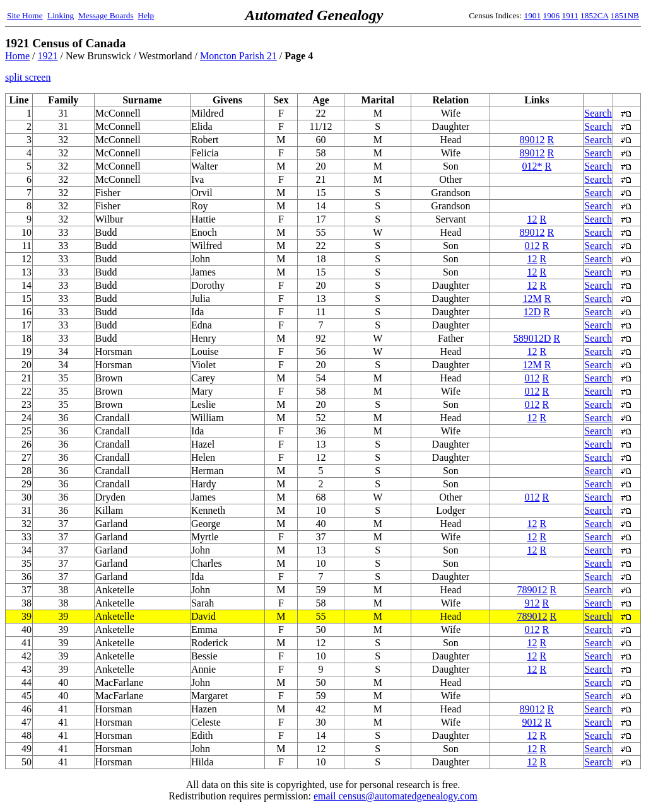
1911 (570, 15)
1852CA (594, 15)
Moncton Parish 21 (238, 56)
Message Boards (106, 15)
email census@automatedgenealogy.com (396, 796)
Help (146, 15)
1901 (533, 15)
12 (532, 219)
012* (532, 166)
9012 (532, 722)
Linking (61, 15)
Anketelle (115, 616)
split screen (28, 77)
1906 (552, 15)
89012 (532, 140)
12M (532, 299)
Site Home (25, 15)
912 (532, 603)
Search (598, 113)
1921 (48, 56)
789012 (532, 590)
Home (17, 56)
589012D (532, 338)
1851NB (625, 15)
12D (532, 312)
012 (532, 246)
